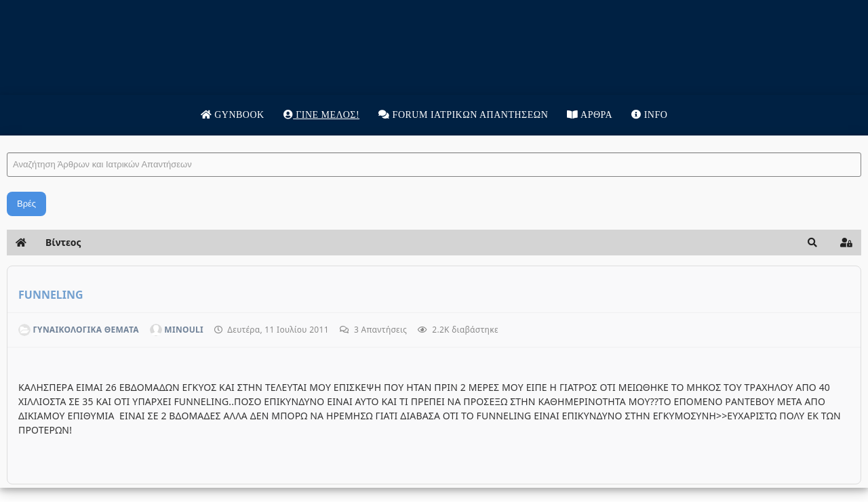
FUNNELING (51, 295)
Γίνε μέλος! (321, 115)
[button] (812, 243)
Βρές (26, 204)
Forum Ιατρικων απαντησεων (463, 115)
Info (649, 115)
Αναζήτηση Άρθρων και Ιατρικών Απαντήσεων (7, 139)
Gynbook (233, 115)
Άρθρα (590, 115)
